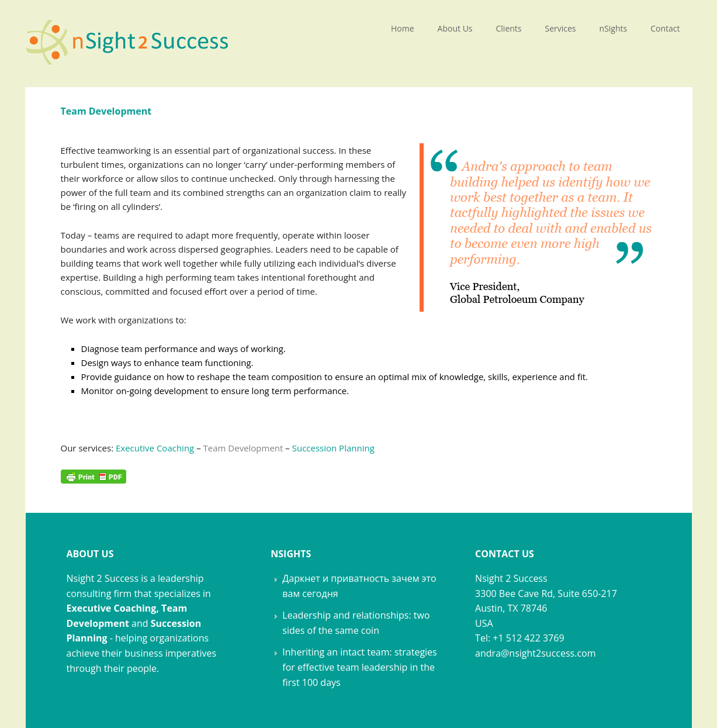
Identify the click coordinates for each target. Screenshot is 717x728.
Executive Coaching (155, 448)
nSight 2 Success (128, 38)
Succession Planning (333, 448)
